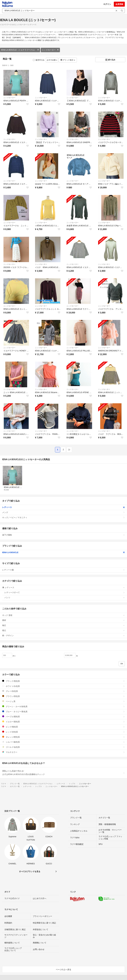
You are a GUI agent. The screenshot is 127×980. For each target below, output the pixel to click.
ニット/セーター (50, 50)
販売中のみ (39, 60)
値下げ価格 (64, 535)
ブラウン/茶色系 (64, 696)
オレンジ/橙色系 (64, 737)
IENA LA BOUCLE (64, 552)
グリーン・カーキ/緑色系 (64, 706)
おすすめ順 (52, 60)
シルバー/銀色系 (64, 742)
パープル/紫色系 (64, 716)
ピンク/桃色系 (64, 727)
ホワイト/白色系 (64, 686)
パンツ (65, 598)
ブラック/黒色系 (64, 681)
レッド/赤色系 (64, 732)
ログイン (107, 4)
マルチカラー (64, 752)
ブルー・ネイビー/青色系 (64, 712)
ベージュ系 (64, 701)
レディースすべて (65, 592)
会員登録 (119, 4)
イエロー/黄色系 (64, 722)
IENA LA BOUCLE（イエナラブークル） (20, 50)
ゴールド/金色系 (64, 747)
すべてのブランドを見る (30, 871)
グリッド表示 (68, 60)
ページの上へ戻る (64, 970)
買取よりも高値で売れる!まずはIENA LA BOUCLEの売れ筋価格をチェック (64, 773)
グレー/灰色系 (64, 691)
